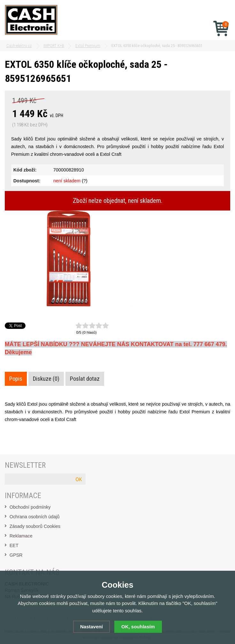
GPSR (16, 555)
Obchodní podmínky (30, 507)
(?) (85, 181)
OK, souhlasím (138, 627)
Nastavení (91, 627)
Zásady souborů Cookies (35, 526)
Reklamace (21, 536)
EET (14, 545)
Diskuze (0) (46, 379)
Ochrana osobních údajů (35, 517)
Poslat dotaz (85, 379)
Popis (16, 379)
